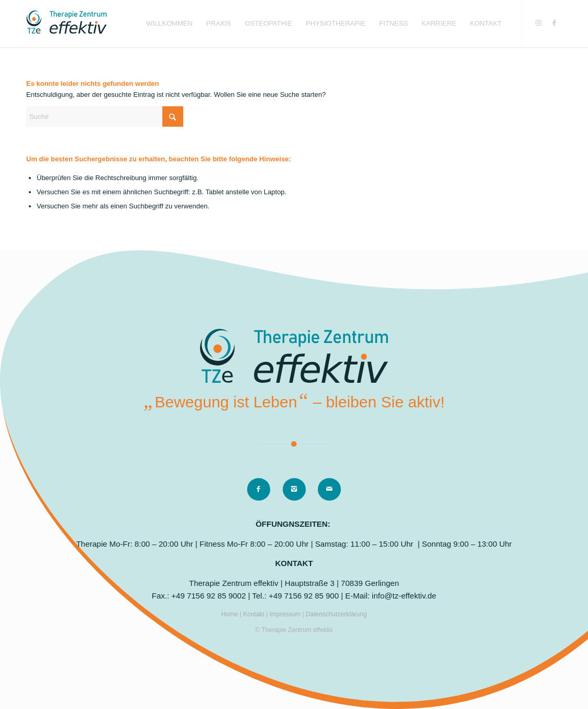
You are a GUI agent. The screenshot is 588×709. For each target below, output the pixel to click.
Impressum (286, 614)
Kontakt (254, 614)
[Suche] (105, 117)
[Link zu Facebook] (554, 23)
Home (230, 614)
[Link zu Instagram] (538, 23)
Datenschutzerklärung (336, 614)
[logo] (66, 24)
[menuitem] (169, 24)
